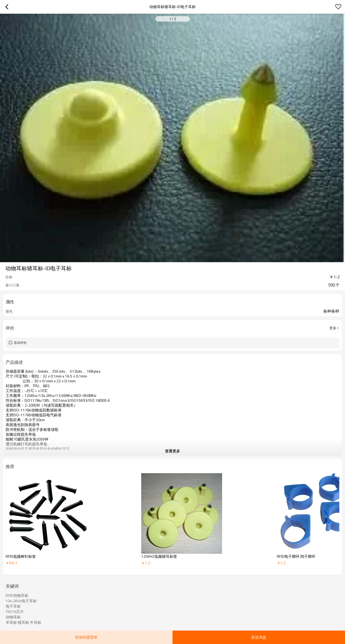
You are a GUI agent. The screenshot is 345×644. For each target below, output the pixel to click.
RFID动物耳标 (17, 595)
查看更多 (172, 451)
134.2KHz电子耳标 (21, 601)
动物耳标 (13, 617)
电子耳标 (13, 606)
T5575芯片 (15, 612)
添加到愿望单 (86, 637)
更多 (333, 328)
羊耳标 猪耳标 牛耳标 (23, 622)
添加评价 (20, 343)
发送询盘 (259, 637)
